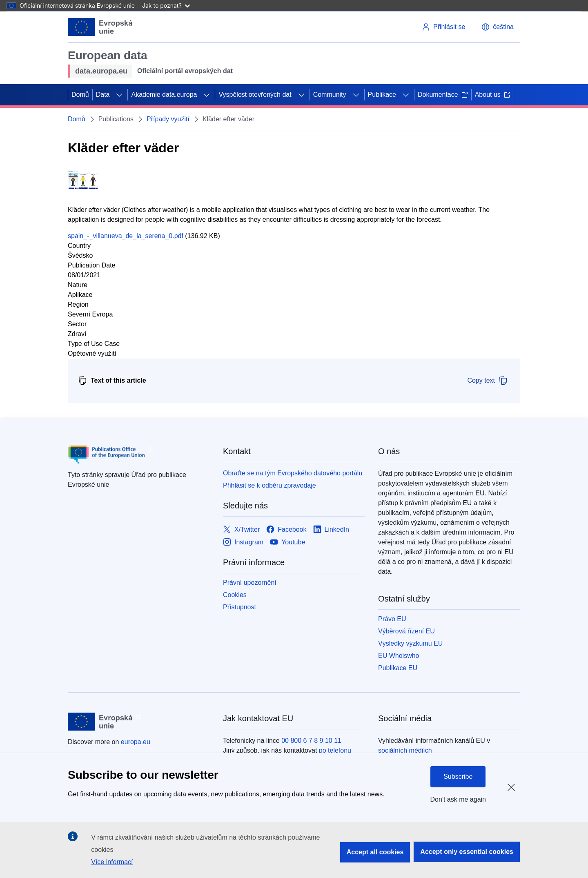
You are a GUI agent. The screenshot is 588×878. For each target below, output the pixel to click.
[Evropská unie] (100, 27)
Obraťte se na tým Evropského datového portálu (293, 473)
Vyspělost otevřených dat (255, 95)
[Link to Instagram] (243, 542)
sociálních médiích (405, 750)
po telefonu (335, 750)
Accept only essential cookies (467, 852)
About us (493, 95)
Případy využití (168, 119)
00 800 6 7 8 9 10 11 (311, 741)
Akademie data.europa (164, 95)
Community (330, 95)
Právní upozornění (250, 583)
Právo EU (392, 619)
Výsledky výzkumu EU (410, 643)
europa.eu (136, 742)
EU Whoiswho (399, 656)
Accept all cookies (375, 852)
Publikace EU (398, 668)
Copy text (488, 381)
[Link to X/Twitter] (241, 529)
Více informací (112, 862)
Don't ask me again (458, 799)
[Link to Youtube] (287, 542)
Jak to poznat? (166, 6)
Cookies (235, 595)
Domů (80, 95)
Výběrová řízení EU (406, 631)
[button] (498, 27)
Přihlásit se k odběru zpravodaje (269, 485)
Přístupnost (239, 607)
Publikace (382, 95)
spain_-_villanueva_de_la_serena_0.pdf (126, 236)
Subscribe (458, 777)
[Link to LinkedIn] (331, 529)
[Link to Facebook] (286, 529)
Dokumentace (443, 95)
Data (103, 95)
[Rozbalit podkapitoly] (119, 95)
